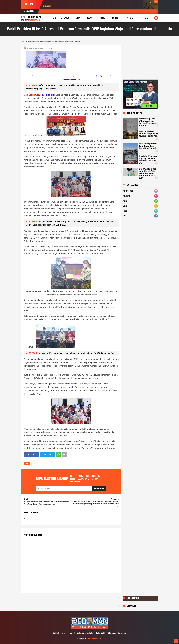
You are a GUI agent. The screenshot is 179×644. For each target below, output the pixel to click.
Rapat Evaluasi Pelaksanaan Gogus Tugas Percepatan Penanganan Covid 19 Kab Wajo (148, 160)
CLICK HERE (149, 106)
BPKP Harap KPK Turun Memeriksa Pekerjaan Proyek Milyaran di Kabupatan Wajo (148, 134)
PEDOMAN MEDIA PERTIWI (95, 639)
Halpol (125, 211)
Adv (35, 464)
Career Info (122, 634)
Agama (125, 201)
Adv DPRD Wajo (128, 191)
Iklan (125, 216)
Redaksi (56, 634)
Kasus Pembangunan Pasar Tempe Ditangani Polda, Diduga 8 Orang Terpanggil (148, 146)
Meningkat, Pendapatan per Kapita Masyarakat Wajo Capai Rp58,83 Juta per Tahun (77, 353)
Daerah (125, 206)
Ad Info (73, 634)
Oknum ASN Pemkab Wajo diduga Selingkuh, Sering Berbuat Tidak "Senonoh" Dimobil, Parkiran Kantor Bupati (148, 174)
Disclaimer (112, 634)
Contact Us (65, 634)
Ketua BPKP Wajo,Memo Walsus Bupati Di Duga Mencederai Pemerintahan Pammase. (148, 122)
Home (54, 18)
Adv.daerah (127, 196)
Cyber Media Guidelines (86, 634)
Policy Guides (101, 634)
